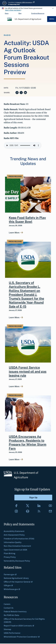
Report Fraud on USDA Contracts (19, 626)
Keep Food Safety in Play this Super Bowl (27, 220)
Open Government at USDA (15, 550)
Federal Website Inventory (15, 611)
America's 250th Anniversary (26, 2)
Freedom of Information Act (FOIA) (19, 539)
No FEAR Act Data (11, 615)
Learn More (14, 233)
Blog (20, 13)
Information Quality (13, 542)
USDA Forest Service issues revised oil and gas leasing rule (28, 371)
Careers (7, 604)
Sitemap (7, 629)
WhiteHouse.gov (12, 589)
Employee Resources (38, 13)
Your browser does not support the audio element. (23, 145)
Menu (52, 19)
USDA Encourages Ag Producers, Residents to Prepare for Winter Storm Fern (28, 442)
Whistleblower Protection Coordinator (22, 637)
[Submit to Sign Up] (33, 498)
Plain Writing (10, 553)
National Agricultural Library (16, 578)
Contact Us (9, 608)
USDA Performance (12, 633)
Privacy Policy (10, 557)
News (7, 13)
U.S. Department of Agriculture (28, 19)
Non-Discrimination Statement (17, 546)
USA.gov (8, 585)
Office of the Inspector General (18, 582)
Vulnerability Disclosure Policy (17, 561)
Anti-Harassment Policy (14, 535)
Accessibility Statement (14, 531)
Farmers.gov (10, 574)
